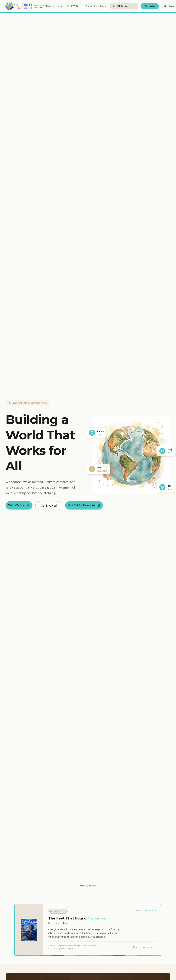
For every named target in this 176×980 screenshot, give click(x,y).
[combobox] (124, 6)
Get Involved (49, 506)
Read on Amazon (143, 947)
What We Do (74, 6)
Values (61, 6)
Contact (104, 6)
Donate (150, 6)
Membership (91, 6)
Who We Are (19, 505)
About (50, 6)
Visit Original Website (84, 505)
